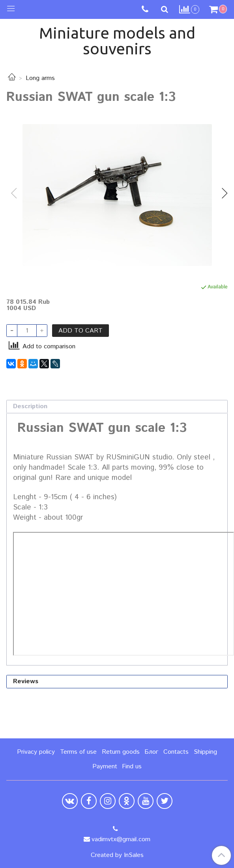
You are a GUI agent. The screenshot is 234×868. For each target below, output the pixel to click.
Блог (151, 752)
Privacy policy (36, 752)
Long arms (40, 78)
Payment (105, 767)
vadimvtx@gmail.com (121, 839)
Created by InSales (117, 855)
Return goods (121, 752)
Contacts (176, 752)
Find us (132, 767)
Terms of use (78, 752)
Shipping (205, 752)
